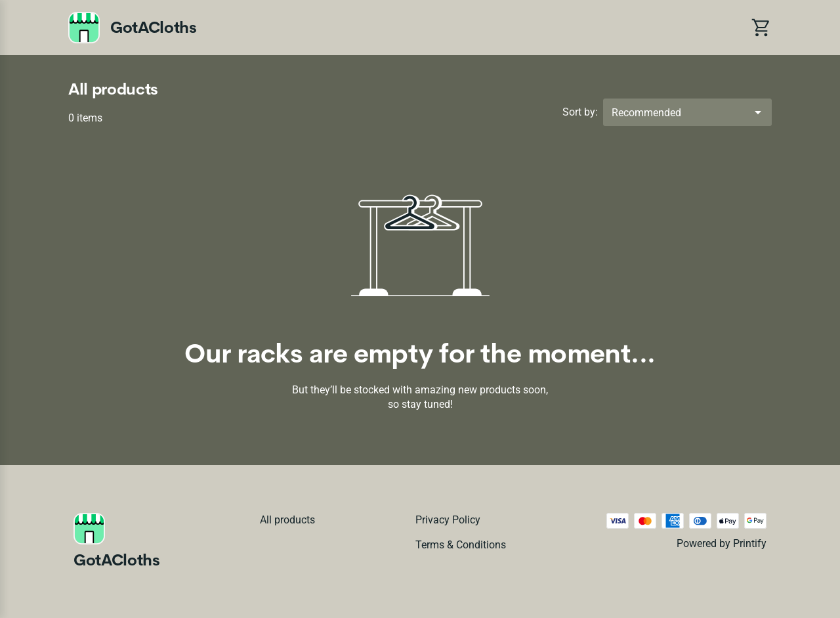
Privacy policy (448, 520)
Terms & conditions (461, 545)
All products (287, 520)
